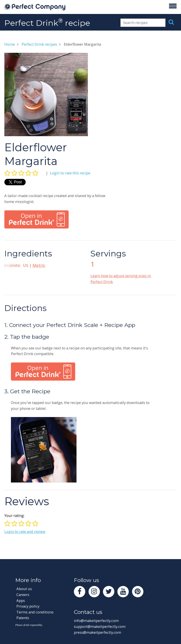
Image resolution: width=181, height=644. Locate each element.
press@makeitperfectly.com (97, 632)
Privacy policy (28, 606)
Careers (23, 595)
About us (24, 589)
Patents (23, 618)
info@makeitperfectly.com (96, 621)
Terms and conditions (35, 612)
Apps (21, 600)
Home (10, 44)
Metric (39, 265)
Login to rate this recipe (70, 173)
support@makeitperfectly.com (100, 626)
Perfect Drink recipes (39, 44)
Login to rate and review (25, 532)
